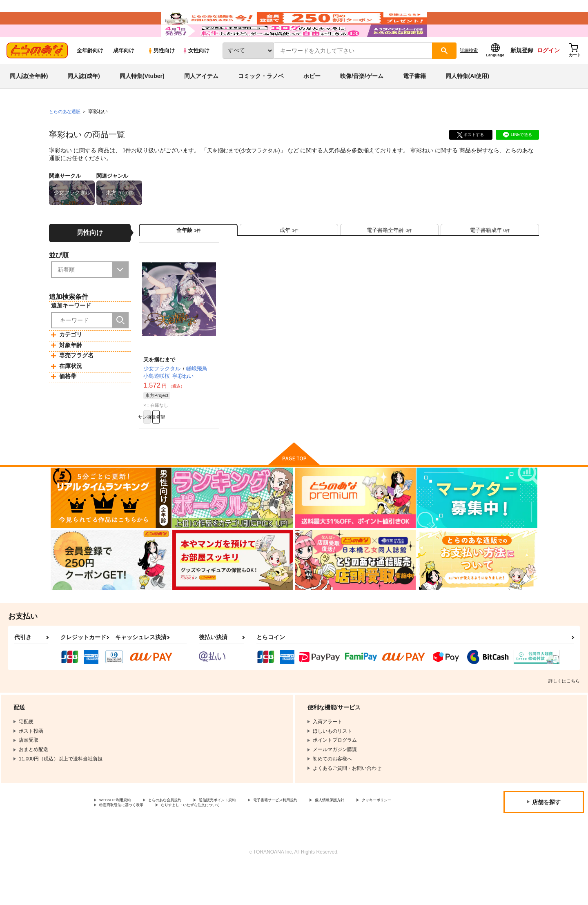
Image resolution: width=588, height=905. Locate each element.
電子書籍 (414, 100)
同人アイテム (201, 100)
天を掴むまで (224, 174)
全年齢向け (90, 74)
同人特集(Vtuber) (142, 100)
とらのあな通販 (66, 135)
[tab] (289, 257)
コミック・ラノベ (261, 100)
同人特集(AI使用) (467, 100)
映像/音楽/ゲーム (362, 100)
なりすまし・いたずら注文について (272, 843)
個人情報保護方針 (383, 836)
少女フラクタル (263, 174)
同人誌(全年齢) (29, 100)
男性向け (161, 74)
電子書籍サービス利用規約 (316, 836)
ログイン (548, 74)
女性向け (196, 74)
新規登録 (522, 74)
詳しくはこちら (564, 716)
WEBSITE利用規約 (120, 836)
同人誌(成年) (84, 100)
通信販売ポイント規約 (245, 836)
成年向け (124, 74)
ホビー (312, 100)
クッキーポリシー (119, 843)
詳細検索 (469, 74)
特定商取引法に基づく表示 (185, 843)
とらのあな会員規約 (180, 836)
